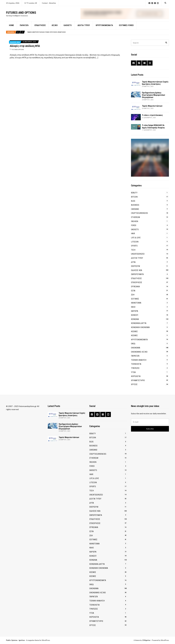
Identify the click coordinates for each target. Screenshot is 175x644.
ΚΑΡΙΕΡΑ (135, 314)
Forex (134, 228)
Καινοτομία (136, 306)
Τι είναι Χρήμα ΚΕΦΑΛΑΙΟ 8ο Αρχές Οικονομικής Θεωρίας (153, 129)
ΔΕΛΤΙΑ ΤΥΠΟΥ (84, 28)
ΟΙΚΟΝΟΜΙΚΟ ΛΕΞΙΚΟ (139, 355)
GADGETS (68, 28)
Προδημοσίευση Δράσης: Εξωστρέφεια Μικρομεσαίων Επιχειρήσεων (153, 98)
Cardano (135, 212)
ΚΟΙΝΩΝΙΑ (135, 322)
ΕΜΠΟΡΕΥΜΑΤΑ (137, 277)
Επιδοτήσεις (40, 28)
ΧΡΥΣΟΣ (134, 387)
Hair (133, 236)
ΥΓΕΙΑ (133, 375)
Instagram (155, 3)
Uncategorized (138, 257)
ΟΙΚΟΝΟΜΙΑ (136, 351)
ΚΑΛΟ (133, 310)
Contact (45, 3)
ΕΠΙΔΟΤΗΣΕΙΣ (136, 281)
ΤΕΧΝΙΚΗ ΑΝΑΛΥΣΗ (139, 363)
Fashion (135, 224)
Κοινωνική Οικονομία (140, 330)
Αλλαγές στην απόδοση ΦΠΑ (25, 49)
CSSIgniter (146, 640)
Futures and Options (21, 14)
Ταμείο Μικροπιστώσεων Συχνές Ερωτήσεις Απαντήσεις (46, 35)
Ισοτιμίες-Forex (126, 28)
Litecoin (135, 245)
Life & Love (136, 241)
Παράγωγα (24, 28)
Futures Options (18, 52)
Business (135, 208)
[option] (98, 35)
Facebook (149, 3)
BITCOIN (134, 200)
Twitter (152, 3)
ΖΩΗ (133, 298)
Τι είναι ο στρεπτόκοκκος (152, 118)
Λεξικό (55, 28)
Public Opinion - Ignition (15, 640)
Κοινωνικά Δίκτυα (139, 326)
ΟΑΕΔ (133, 347)
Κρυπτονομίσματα (104, 28)
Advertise (52, 3)
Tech (133, 253)
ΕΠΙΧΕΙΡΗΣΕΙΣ (137, 285)
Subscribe (150, 429)
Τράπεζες (135, 371)
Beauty (134, 196)
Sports (134, 249)
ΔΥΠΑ (133, 265)
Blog (133, 204)
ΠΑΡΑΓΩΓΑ (135, 359)
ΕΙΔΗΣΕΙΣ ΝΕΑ (15, 45)
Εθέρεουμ (135, 269)
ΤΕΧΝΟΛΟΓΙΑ (136, 367)
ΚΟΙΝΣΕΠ (135, 318)
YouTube (158, 3)
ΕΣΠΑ (133, 294)
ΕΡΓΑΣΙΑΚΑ (135, 289)
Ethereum (135, 220)
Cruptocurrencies (139, 216)
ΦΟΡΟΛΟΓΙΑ (136, 379)
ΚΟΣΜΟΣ (134, 334)
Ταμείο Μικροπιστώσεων (152, 109)
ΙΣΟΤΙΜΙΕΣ (135, 302)
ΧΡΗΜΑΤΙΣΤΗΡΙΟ (138, 383)
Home (11, 28)
